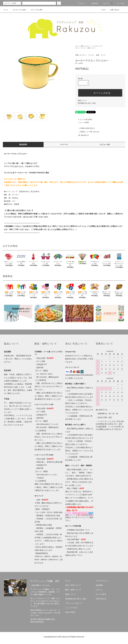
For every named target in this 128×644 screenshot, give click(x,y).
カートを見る (101, 594)
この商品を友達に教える (85, 128)
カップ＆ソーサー (98, 46)
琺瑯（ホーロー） (86, 46)
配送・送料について (73, 590)
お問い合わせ (113, 10)
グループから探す (35, 10)
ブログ (102, 10)
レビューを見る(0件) (84, 119)
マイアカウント (102, 581)
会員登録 (93, 3)
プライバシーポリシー (74, 603)
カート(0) (119, 3)
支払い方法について (73, 585)
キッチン (83, 48)
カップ (94, 48)
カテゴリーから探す (18, 10)
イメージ (64, 144)
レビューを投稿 (82, 122)
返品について (82, 100)
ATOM (73, 612)
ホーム (6, 10)
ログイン (105, 3)
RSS (67, 612)
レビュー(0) (105, 144)
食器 (89, 48)
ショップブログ (71, 608)
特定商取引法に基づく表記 (87, 103)
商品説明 (23, 144)
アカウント (80, 3)
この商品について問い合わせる (87, 132)
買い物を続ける (82, 135)
